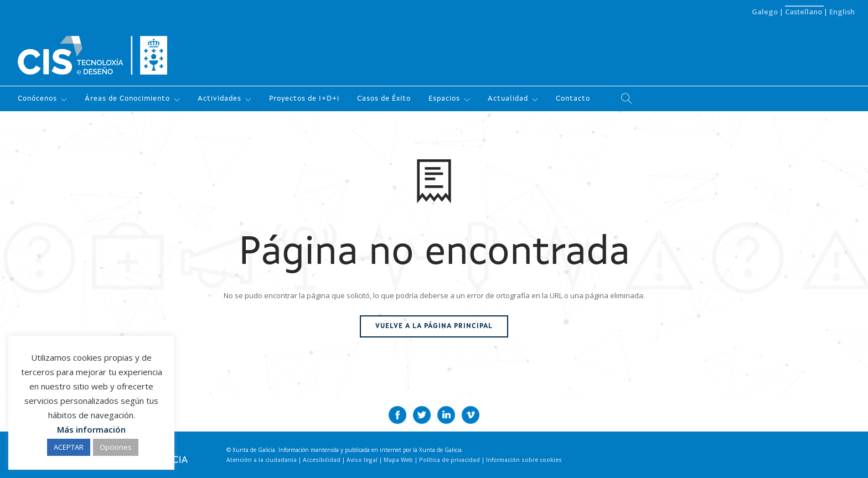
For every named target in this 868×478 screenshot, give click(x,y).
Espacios (444, 99)
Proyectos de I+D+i (304, 99)
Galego (766, 12)
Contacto (573, 99)
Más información (91, 429)
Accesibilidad (322, 460)
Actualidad (508, 99)
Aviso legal (363, 460)
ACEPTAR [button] (69, 447)
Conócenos (37, 99)
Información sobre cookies (524, 460)
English (842, 12)
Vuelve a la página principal (434, 326)
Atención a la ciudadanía (262, 460)
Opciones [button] (116, 447)
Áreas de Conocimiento (127, 99)
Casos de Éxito (384, 99)
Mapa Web (399, 460)
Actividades (219, 99)
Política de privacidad (450, 460)
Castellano (804, 12)
